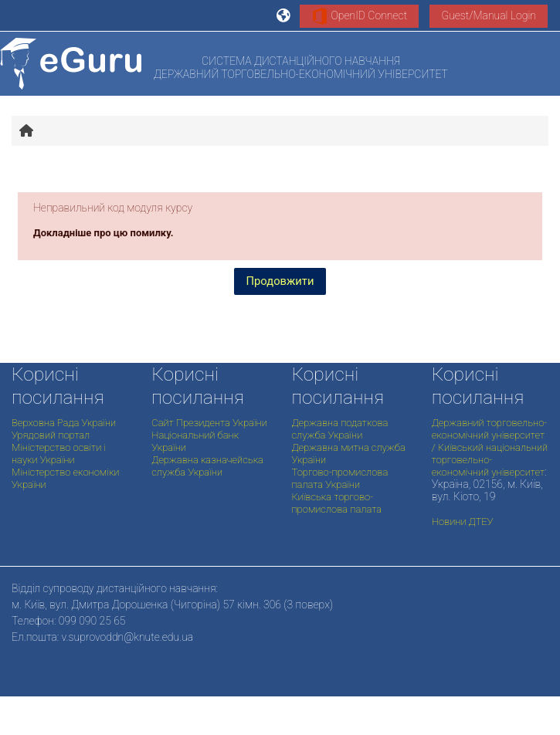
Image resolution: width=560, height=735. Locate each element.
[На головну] (71, 64)
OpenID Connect (359, 16)
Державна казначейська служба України (207, 466)
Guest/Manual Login (489, 15)
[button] (284, 15)
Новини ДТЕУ (463, 522)
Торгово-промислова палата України (340, 478)
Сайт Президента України (209, 423)
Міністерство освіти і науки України (59, 454)
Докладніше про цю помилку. (104, 233)
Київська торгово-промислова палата (337, 503)
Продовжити (280, 281)
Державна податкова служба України (340, 429)
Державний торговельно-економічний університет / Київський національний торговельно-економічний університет (490, 447)
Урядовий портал (51, 435)
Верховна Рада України (64, 423)
